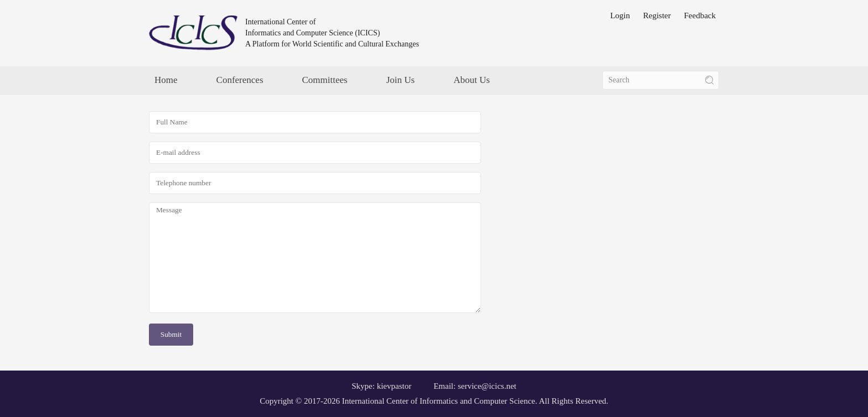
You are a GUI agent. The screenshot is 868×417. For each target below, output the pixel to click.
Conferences (240, 80)
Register (657, 15)
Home (166, 80)
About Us (472, 80)
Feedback (700, 15)
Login (620, 15)
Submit (171, 334)
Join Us (401, 80)
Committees (325, 80)
